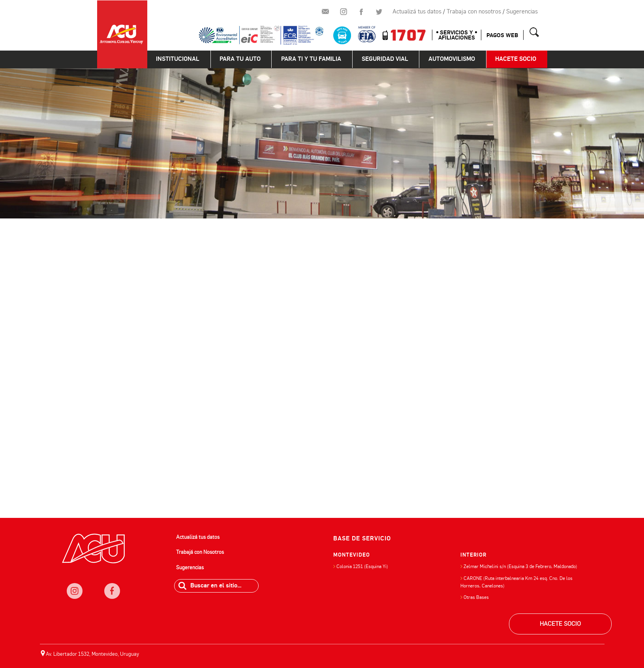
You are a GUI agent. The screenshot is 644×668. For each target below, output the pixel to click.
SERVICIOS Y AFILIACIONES (457, 35)
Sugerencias (522, 11)
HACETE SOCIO (560, 624)
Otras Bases (476, 597)
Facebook (361, 12)
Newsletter (326, 12)
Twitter (379, 12)
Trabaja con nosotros (474, 11)
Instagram (344, 12)
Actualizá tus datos (417, 11)
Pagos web (502, 35)
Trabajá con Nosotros (200, 552)
